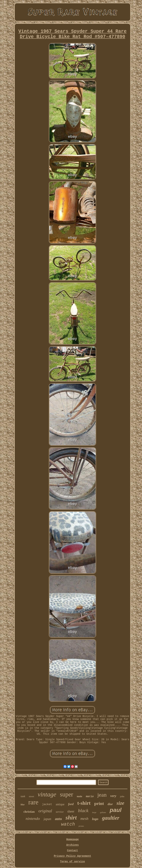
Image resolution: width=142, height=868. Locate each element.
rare (33, 802)
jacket (47, 804)
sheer (71, 811)
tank (23, 796)
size (120, 803)
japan (47, 819)
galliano (103, 812)
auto (58, 819)
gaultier (111, 818)
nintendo (33, 818)
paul (116, 810)
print (99, 803)
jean (102, 795)
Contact (73, 850)
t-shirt (84, 803)
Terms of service (72, 862)
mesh (84, 819)
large (94, 812)
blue (23, 805)
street (31, 796)
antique (60, 804)
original (45, 811)
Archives (72, 845)
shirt (71, 817)
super (66, 794)
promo (81, 826)
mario (90, 796)
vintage (47, 794)
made (80, 797)
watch (68, 824)
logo (95, 819)
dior (110, 804)
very (113, 796)
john (122, 796)
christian (29, 812)
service (60, 812)
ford (71, 804)
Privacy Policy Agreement (72, 856)
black (83, 811)
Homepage (72, 839)
